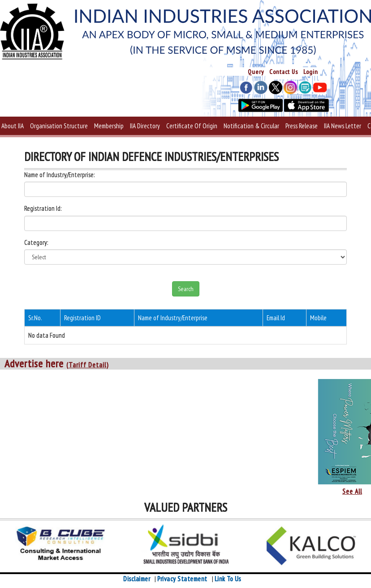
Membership (109, 126)
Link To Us (228, 579)
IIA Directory (145, 126)
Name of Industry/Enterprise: (59, 175)
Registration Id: (43, 208)
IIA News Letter (343, 126)
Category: (36, 242)
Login (311, 72)
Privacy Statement (182, 579)
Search (186, 289)
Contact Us (284, 72)
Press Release (302, 126)
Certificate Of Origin (192, 126)
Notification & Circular (251, 126)
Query (256, 72)
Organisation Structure (59, 126)
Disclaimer (137, 579)
